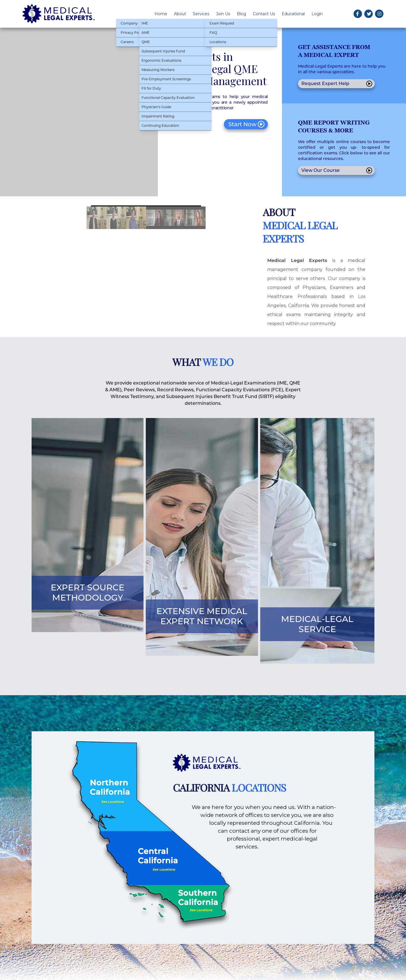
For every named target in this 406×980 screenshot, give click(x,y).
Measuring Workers (158, 70)
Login (317, 14)
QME (146, 42)
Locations (218, 42)
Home (161, 14)
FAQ (213, 33)
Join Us (223, 14)
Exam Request (222, 23)
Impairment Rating (158, 116)
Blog (241, 14)
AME (145, 33)
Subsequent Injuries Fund (163, 51)
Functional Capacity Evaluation (168, 98)
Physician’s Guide (156, 107)
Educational (293, 14)
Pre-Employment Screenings (166, 79)
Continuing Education (160, 125)
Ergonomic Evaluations (161, 60)
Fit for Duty (151, 88)
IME (145, 23)
